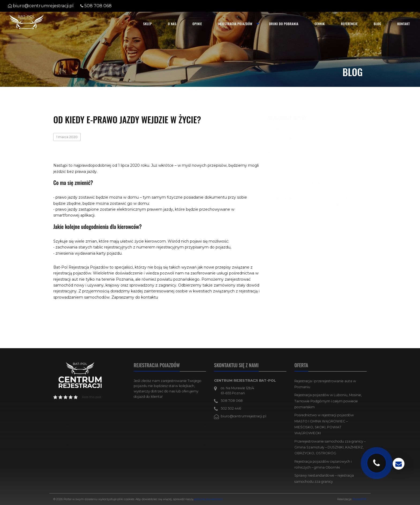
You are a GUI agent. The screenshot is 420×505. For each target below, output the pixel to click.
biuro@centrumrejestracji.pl (43, 6)
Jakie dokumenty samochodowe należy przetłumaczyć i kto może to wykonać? (312, 201)
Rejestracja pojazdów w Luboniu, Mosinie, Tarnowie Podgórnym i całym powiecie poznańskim (328, 401)
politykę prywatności (209, 499)
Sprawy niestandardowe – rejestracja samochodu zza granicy (324, 478)
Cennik (320, 24)
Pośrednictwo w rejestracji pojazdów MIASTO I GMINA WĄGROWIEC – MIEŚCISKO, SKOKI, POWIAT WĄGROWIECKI (324, 424)
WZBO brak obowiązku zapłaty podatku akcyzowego (313, 134)
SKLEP (148, 24)
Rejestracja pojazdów (235, 24)
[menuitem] (148, 24)
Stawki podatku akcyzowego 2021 (308, 167)
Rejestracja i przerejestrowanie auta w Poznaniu (325, 384)
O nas (172, 24)
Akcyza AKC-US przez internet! (304, 152)
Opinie (197, 24)
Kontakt (404, 24)
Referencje (349, 24)
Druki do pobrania (284, 24)
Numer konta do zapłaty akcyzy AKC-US (314, 183)
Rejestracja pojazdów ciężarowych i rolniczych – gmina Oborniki (323, 464)
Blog (377, 24)
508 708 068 (98, 6)
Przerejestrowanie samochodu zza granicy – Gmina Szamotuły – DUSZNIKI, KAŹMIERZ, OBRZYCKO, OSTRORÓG (330, 447)
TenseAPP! (360, 499)
